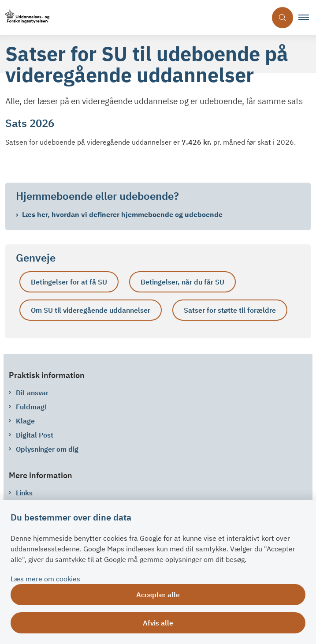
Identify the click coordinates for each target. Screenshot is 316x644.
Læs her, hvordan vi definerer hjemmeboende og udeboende (122, 214)
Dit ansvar (32, 393)
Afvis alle (158, 623)
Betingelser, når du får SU (182, 282)
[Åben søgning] (283, 18)
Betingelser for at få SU (69, 282)
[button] (307, 18)
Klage (25, 421)
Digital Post (35, 435)
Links (24, 493)
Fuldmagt (32, 407)
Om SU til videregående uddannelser (91, 310)
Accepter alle (158, 595)
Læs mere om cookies (45, 579)
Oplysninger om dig (47, 449)
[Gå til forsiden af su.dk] (25, 18)
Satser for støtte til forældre (230, 310)
